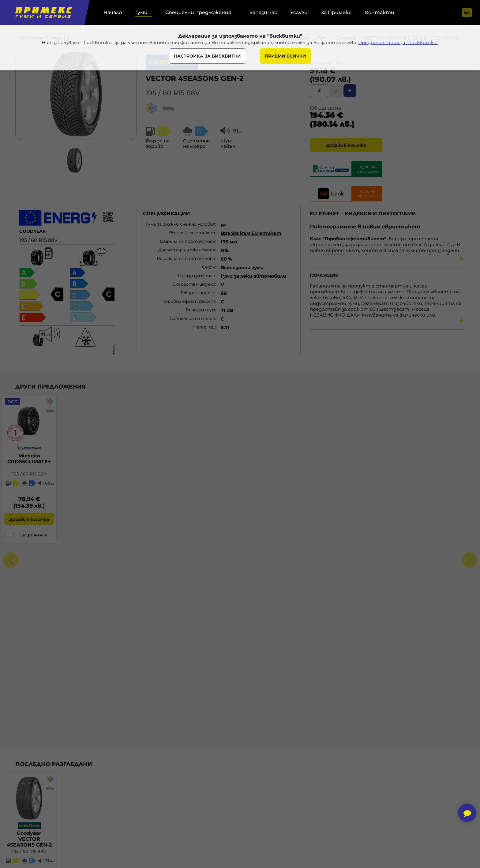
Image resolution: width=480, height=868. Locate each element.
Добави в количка (346, 145)
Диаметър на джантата (187, 250)
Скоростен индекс (194, 284)
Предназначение (197, 276)
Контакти (380, 12)
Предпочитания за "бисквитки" (398, 42)
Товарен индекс (198, 293)
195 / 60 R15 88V (173, 93)
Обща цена (326, 108)
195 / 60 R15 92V (29, 474)
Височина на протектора (186, 258)
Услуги (299, 12)
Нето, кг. (204, 327)
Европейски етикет (192, 233)
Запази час (263, 12)
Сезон (209, 267)
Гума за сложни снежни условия (180, 224)
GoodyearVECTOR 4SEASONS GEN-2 (29, 839)
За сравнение (27, 535)
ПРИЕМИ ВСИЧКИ (285, 56)
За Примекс (336, 12)
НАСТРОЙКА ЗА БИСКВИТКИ (207, 56)
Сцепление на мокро (192, 318)
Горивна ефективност (189, 301)
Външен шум (201, 310)
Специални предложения (198, 12)
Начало (113, 12)
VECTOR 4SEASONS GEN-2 (195, 78)
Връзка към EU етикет (251, 233)
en (467, 12)
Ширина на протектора (187, 241)
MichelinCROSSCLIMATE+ (29, 459)
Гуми (141, 12)
